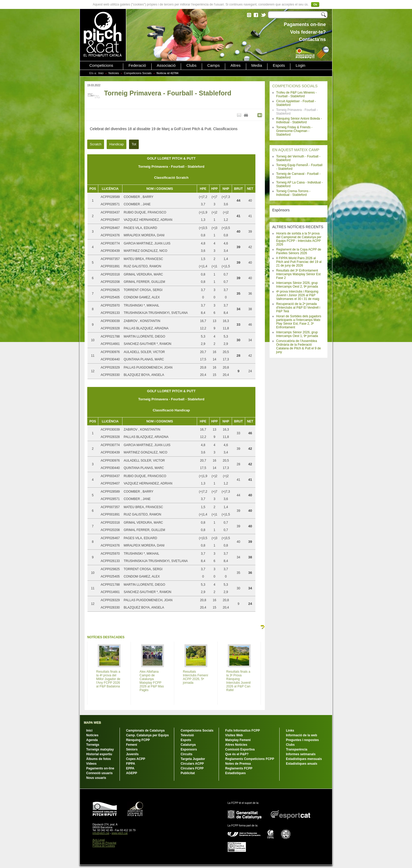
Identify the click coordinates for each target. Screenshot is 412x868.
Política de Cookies (104, 846)
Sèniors (132, 749)
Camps (214, 65)
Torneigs (93, 745)
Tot (134, 144)
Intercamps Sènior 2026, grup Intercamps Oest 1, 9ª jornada (297, 334)
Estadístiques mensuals (304, 759)
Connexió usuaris (99, 773)
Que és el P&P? (237, 754)
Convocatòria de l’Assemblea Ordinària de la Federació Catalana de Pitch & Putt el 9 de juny (298, 346)
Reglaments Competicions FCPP (250, 759)
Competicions (101, 65)
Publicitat (188, 773)
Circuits (186, 754)
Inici (101, 73)
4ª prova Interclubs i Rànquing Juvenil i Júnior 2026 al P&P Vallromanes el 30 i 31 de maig (298, 295)
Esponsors (189, 749)
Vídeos (91, 764)
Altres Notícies (236, 745)
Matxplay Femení (238, 740)
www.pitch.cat (119, 833)
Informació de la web (302, 735)
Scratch (96, 144)
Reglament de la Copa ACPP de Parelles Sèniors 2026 (299, 251)
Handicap (117, 144)
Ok (315, 4)
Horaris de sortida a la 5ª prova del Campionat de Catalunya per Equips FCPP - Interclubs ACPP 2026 (299, 239)
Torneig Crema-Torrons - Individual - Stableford (293, 193)
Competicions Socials (138, 73)
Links (290, 731)
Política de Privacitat (104, 843)
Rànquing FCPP (138, 740)
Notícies (114, 73)
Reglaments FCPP (239, 768)
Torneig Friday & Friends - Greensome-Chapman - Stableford (294, 131)
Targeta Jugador (193, 759)
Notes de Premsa (238, 764)
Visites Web (234, 735)
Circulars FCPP (192, 768)
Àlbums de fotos (99, 759)
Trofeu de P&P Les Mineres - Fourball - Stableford (296, 94)
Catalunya (188, 745)
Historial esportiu (99, 754)
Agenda (92, 740)
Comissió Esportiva (240, 749)
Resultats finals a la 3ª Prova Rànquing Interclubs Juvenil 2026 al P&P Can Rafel (238, 681)
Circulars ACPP (192, 764)
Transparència (297, 749)
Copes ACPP (136, 759)
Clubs (191, 65)
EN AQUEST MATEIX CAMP (296, 150)
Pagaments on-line (100, 768)
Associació (166, 65)
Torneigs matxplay (100, 749)
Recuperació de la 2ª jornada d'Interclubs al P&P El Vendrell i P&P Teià (298, 308)
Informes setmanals (301, 754)
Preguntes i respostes (302, 740)
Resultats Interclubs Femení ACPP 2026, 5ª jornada (195, 677)
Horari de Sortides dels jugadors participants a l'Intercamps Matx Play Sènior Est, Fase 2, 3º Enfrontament (299, 322)
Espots (279, 65)
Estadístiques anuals (302, 764)
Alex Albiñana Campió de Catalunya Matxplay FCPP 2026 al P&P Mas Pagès (152, 681)
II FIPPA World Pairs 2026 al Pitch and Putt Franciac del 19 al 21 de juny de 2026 (299, 262)
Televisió (187, 735)
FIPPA (131, 764)
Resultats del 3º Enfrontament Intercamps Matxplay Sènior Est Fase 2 (298, 274)
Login (300, 65)
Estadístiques (235, 773)
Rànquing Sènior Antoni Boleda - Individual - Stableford (299, 120)
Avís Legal (99, 840)
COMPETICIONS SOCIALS (295, 86)
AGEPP (132, 773)
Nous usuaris (96, 778)
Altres (235, 65)
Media (257, 65)
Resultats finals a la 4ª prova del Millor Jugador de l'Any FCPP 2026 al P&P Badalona (108, 679)
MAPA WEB (92, 723)
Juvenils (132, 754)
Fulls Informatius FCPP (243, 731)
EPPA (130, 768)
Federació (137, 65)
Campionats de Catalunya (145, 731)
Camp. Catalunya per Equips (148, 735)
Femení (132, 745)
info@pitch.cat (101, 833)
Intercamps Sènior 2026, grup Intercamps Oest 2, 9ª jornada (297, 285)
